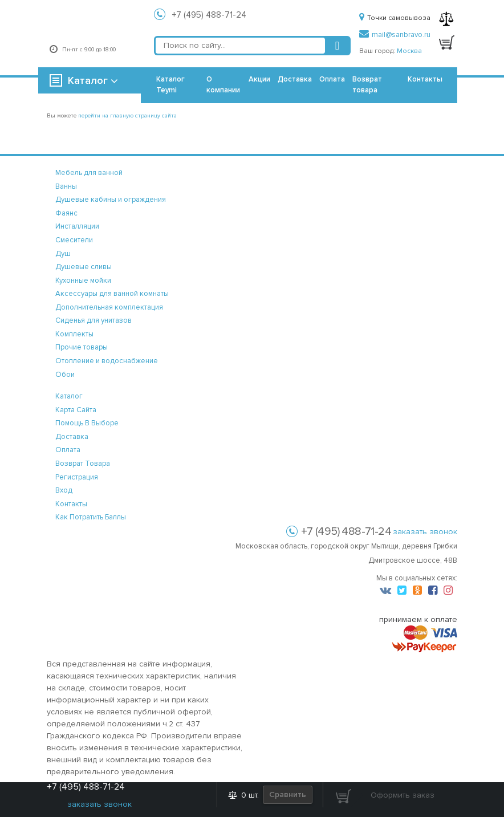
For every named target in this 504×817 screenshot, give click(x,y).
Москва (409, 51)
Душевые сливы (84, 267)
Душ (63, 254)
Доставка (295, 79)
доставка (72, 437)
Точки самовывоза (395, 18)
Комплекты (74, 334)
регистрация (77, 477)
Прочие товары (82, 347)
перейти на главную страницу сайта (127, 116)
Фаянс (66, 213)
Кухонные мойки (83, 281)
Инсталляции (77, 226)
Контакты (425, 79)
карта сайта (76, 410)
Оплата (332, 79)
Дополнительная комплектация (109, 307)
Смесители (74, 240)
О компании (223, 85)
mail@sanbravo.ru (395, 35)
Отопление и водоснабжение (107, 361)
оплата (68, 450)
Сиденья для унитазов (94, 320)
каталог (69, 396)
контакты (71, 504)
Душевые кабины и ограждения (111, 200)
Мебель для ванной (89, 173)
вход (64, 490)
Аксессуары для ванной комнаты (112, 294)
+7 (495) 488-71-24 (209, 15)
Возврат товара (367, 85)
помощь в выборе (87, 423)
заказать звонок (425, 532)
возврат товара (83, 464)
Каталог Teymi (170, 85)
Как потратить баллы (91, 517)
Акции (259, 79)
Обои (65, 375)
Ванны (66, 186)
